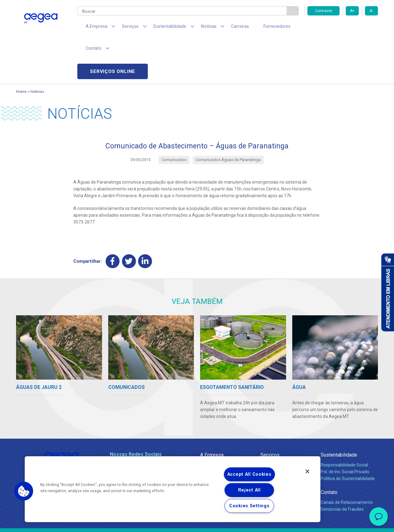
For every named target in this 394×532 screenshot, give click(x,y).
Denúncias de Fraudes (342, 466)
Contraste (324, 11)
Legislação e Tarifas (280, 436)
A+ (352, 11)
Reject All (249, 490)
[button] (24, 491)
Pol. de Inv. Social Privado (345, 429)
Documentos (273, 449)
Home (21, 48)
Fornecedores (254, 28)
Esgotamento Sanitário (283, 429)
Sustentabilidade (339, 412)
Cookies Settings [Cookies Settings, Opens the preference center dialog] (249, 506)
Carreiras (221, 28)
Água (266, 422)
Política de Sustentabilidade (348, 436)
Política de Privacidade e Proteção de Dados (197, 523)
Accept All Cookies (249, 474)
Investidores (212, 436)
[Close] (307, 471)
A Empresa (212, 412)
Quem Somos (214, 422)
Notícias (37, 48)
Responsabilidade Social (344, 422)
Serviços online (343, 28)
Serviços (270, 412)
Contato (329, 450)
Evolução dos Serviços (282, 443)
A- (371, 11)
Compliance (212, 429)
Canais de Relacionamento (347, 460)
